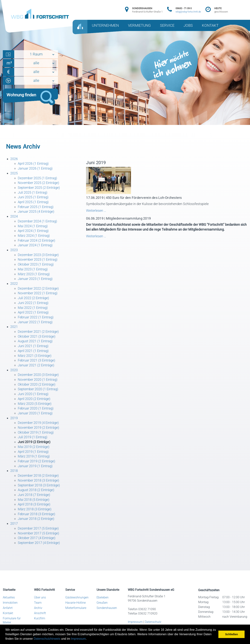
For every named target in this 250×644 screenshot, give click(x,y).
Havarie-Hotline (76, 603)
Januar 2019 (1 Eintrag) (35, 466)
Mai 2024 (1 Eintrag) (33, 226)
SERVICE (167, 25)
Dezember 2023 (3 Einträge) (38, 255)
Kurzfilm (40, 618)
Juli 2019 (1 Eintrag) (33, 437)
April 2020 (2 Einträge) (34, 399)
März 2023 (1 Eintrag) (34, 274)
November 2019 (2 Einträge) (38, 427)
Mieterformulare (76, 608)
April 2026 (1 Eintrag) (33, 163)
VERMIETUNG (139, 25)
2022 (14, 284)
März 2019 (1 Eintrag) (34, 456)
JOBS (188, 25)
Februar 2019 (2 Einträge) (36, 461)
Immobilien (10, 603)
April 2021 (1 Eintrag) (33, 351)
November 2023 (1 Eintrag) (38, 259)
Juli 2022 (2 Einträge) (33, 298)
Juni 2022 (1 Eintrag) (33, 303)
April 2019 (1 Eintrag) (33, 452)
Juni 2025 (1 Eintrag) (33, 197)
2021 (14, 327)
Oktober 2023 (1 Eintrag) (36, 264)
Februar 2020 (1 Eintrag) (36, 408)
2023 (14, 250)
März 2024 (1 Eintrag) (34, 236)
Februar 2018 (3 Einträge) (36, 514)
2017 (14, 523)
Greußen (102, 603)
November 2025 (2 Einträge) (38, 183)
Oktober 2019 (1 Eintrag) (36, 432)
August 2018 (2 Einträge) (36, 490)
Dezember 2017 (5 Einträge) (38, 528)
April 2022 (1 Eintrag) (33, 312)
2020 (14, 370)
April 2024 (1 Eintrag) (33, 231)
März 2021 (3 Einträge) (35, 356)
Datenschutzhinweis (47, 639)
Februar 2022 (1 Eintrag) (36, 317)
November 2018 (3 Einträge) (38, 480)
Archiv (38, 608)
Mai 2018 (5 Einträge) (34, 500)
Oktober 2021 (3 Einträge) (37, 336)
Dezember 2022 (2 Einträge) (38, 288)
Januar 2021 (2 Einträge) (36, 365)
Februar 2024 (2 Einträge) (36, 240)
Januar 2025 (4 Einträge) (36, 211)
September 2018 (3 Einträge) (39, 485)
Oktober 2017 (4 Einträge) (37, 538)
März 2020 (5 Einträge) (35, 404)
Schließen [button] (231, 634)
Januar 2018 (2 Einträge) (36, 519)
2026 (14, 159)
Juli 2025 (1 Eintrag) (33, 192)
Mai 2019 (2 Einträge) (34, 447)
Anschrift (40, 613)
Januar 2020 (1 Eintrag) (35, 413)
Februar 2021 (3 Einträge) (36, 360)
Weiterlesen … (133, 211)
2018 (14, 471)
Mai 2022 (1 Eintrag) (33, 308)
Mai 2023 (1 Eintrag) (33, 269)
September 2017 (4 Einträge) (39, 543)
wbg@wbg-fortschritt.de (188, 12)
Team (38, 603)
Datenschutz (153, 622)
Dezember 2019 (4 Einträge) (38, 423)
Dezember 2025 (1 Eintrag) (37, 178)
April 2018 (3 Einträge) (34, 504)
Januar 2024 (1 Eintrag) (35, 245)
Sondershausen (107, 608)
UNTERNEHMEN (105, 25)
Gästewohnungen (77, 597)
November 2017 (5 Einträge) (38, 533)
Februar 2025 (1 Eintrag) (36, 207)
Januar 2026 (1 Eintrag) (35, 168)
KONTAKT (210, 25)
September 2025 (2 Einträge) (39, 188)
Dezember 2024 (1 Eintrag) (37, 221)
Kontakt (8, 613)
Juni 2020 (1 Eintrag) (33, 394)
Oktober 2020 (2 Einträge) (37, 384)
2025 (14, 173)
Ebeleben (103, 597)
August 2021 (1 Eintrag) (35, 341)
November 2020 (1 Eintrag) (38, 380)
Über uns (40, 597)
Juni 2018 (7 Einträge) (34, 495)
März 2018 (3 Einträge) (35, 509)
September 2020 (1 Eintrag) (38, 389)
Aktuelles (9, 597)
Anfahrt (8, 608)
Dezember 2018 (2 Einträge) (38, 475)
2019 (14, 418)
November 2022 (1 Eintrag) (38, 293)
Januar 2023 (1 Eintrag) (35, 279)
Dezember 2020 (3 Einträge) (38, 375)
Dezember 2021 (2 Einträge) (38, 332)
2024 (14, 216)
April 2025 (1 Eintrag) (33, 202)
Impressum (78, 639)
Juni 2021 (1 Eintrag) (33, 346)
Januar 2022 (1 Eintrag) (35, 322)
